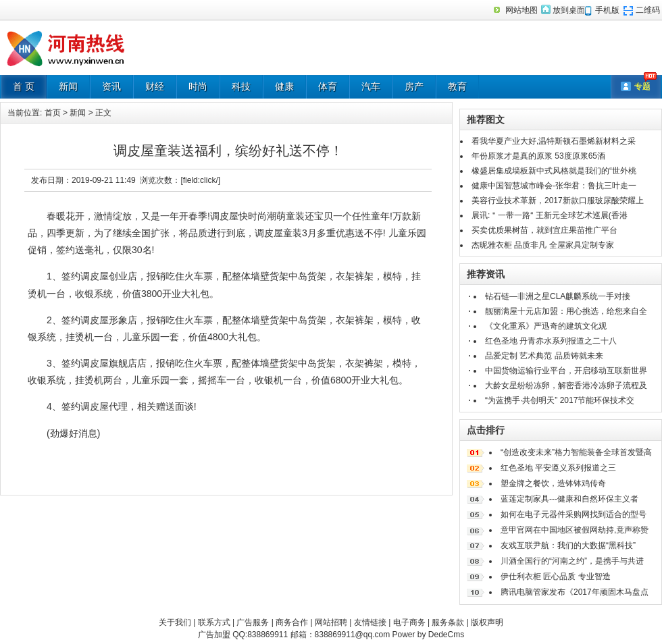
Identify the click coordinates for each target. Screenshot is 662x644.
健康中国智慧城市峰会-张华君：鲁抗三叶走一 (554, 186)
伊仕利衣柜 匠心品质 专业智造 (556, 576)
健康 (284, 86)
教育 (457, 86)
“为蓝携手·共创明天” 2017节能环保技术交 (560, 400)
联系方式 (214, 622)
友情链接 (370, 622)
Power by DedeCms (428, 635)
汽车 (371, 86)
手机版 (607, 10)
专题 (642, 86)
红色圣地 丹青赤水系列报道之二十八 (551, 341)
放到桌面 (569, 10)
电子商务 (409, 622)
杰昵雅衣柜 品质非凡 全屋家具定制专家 (543, 245)
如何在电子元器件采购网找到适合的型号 (574, 514)
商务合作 (292, 622)
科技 (241, 86)
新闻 (68, 86)
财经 (155, 86)
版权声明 (487, 622)
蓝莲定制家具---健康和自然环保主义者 (569, 499)
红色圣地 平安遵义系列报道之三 (558, 468)
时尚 (198, 86)
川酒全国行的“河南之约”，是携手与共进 (572, 561)
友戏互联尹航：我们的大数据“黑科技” (568, 545)
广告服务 (253, 622)
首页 (53, 113)
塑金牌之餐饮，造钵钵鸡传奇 (553, 483)
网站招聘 (331, 622)
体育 (328, 86)
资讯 (111, 86)
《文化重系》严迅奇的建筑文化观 (546, 326)
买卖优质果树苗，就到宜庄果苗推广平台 (544, 230)
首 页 (24, 86)
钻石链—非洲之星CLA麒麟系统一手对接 (558, 296)
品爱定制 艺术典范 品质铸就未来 (544, 356)
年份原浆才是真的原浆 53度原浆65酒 (538, 156)
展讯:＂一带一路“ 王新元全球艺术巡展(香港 (550, 215)
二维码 (648, 10)
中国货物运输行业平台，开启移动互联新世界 (566, 371)
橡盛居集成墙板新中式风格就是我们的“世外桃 (554, 171)
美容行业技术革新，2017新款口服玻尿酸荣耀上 (558, 200)
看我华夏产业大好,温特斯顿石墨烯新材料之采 (554, 141)
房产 (414, 86)
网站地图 (521, 10)
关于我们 (175, 622)
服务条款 (448, 622)
